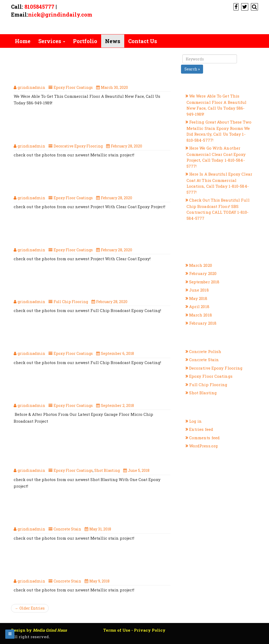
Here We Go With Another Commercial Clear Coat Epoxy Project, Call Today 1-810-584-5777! (89, 180)
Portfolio (85, 41)
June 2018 (199, 290)
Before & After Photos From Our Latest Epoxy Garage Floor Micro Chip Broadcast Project (91, 388)
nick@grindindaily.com (60, 14)
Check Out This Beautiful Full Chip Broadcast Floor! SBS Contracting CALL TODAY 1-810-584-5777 (86, 284)
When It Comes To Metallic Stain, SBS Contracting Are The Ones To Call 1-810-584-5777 (91, 564)
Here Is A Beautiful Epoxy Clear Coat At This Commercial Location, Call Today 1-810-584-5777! (87, 232)
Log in (196, 421)
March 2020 (201, 265)
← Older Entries (30, 608)
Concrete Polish (205, 351)
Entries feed (201, 429)
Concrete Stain (67, 529)
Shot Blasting (107, 470)
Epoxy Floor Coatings (73, 87)
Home (23, 41)
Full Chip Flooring (71, 302)
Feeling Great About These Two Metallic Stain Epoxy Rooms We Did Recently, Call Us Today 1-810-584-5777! (91, 129)
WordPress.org (203, 446)
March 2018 (201, 315)
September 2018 (204, 282)
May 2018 (198, 298)
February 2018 (203, 323)
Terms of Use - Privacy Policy (134, 630)
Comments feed (204, 438)
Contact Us (143, 41)
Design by (39, 630)
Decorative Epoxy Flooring (78, 146)
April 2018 (199, 306)
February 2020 (203, 273)
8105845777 (39, 7)
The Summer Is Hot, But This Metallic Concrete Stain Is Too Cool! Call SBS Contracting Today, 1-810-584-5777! (81, 512)
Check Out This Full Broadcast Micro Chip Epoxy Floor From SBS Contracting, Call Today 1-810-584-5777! (91, 336)
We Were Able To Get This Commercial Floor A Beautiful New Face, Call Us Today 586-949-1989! (91, 70)
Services (52, 41)
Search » (192, 69)
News (113, 41)
